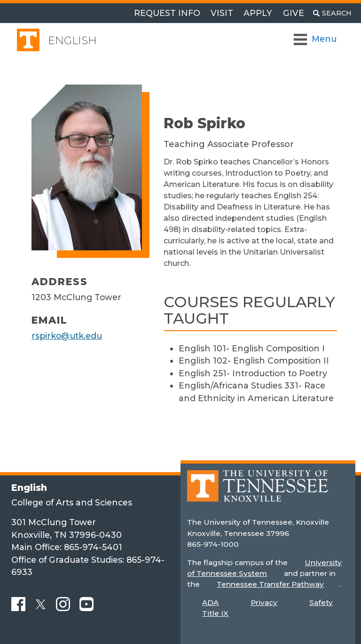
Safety (321, 602)
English (72, 41)
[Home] (258, 493)
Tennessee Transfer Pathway (270, 584)
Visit (222, 13)
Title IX (215, 613)
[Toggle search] (332, 13)
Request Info (167, 13)
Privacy (264, 602)
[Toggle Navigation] (316, 39)
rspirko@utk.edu (67, 336)
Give (294, 13)
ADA (210, 602)
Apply (258, 13)
